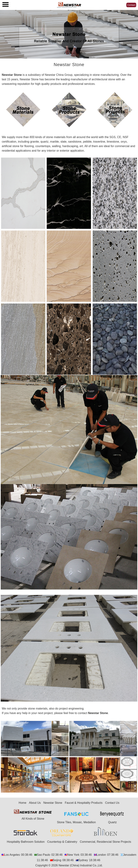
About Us (35, 803)
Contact (131, 5)
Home (23, 803)
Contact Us (112, 803)
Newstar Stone (12, 75)
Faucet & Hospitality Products (84, 803)
